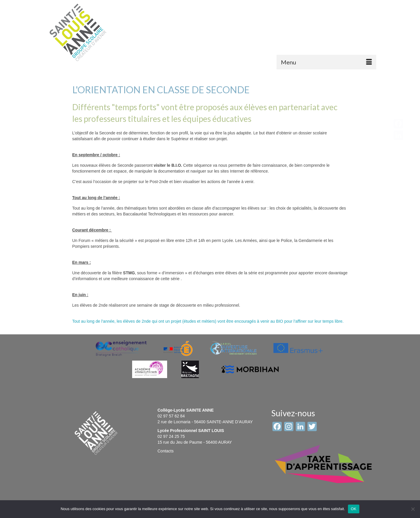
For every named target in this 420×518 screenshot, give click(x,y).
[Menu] (326, 62)
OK (354, 509)
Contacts (166, 451)
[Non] (413, 509)
